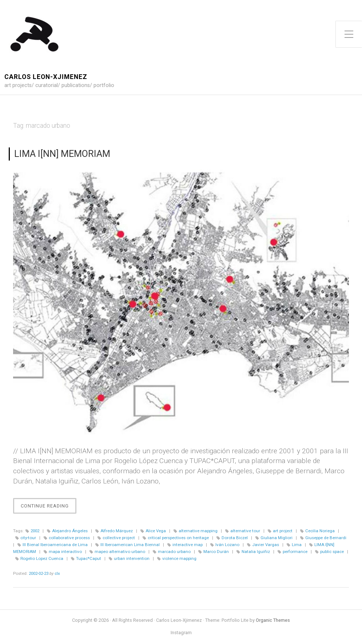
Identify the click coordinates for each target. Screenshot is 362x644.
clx (57, 573)
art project (283, 531)
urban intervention (132, 558)
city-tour (28, 538)
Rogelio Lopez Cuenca (42, 558)
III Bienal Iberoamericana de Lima (55, 545)
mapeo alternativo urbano (120, 552)
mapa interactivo (65, 552)
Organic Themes (273, 620)
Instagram (181, 633)
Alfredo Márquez (117, 531)
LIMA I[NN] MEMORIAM (62, 154)
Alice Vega (156, 531)
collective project (119, 538)
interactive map (188, 545)
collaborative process (69, 538)
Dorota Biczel (235, 538)
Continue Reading (49, 508)
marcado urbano (174, 552)
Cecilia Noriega (320, 531)
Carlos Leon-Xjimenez (46, 77)
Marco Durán (216, 552)
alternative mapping (198, 531)
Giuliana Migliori (277, 538)
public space (332, 552)
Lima (297, 545)
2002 (35, 531)
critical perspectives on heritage (178, 538)
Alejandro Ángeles (70, 531)
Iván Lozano (227, 545)
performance (295, 552)
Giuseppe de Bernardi (326, 538)
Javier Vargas (266, 545)
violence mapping (179, 558)
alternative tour (245, 531)
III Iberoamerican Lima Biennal (130, 545)
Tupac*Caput (89, 558)
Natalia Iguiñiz (256, 552)
